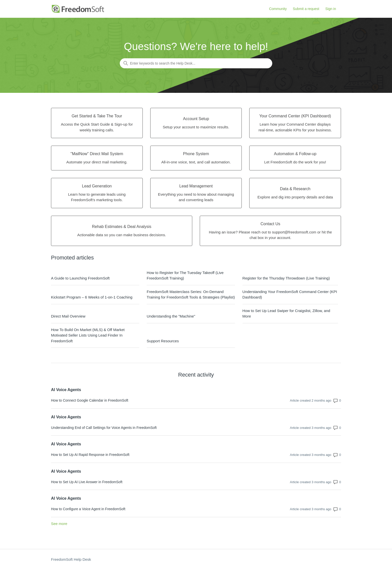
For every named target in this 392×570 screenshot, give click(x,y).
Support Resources (163, 341)
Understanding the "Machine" (171, 316)
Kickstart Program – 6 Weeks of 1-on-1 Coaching (92, 297)
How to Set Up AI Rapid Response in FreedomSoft (90, 455)
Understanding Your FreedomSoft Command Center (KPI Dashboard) (290, 295)
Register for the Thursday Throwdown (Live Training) (286, 278)
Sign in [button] (331, 9)
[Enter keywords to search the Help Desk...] (196, 63)
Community (278, 9)
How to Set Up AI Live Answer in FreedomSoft (87, 482)
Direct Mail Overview (68, 316)
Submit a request (306, 9)
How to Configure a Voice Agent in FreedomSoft (88, 509)
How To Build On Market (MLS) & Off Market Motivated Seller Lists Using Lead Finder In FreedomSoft (88, 335)
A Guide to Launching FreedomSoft (80, 278)
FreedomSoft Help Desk (71, 559)
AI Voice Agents (66, 390)
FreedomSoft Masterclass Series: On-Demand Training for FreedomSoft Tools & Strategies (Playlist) (191, 295)
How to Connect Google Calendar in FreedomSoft (90, 400)
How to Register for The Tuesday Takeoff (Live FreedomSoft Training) (185, 275)
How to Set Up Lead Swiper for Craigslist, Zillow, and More (286, 314)
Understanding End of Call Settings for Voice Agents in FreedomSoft (104, 428)
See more (59, 524)
